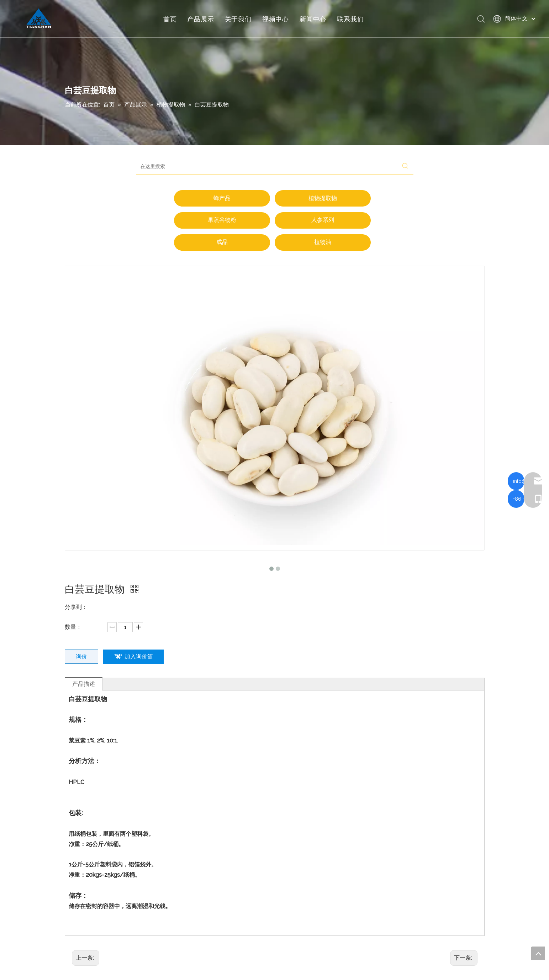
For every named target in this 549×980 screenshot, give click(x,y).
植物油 (323, 242)
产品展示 (203, 20)
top (538, 953)
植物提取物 (323, 198)
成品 (222, 242)
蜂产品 (222, 198)
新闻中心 (315, 20)
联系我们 (352, 20)
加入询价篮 (139, 656)
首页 (172, 20)
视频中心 (277, 20)
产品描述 (84, 684)
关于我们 (240, 20)
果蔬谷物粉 (222, 220)
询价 (81, 656)
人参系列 (323, 220)
